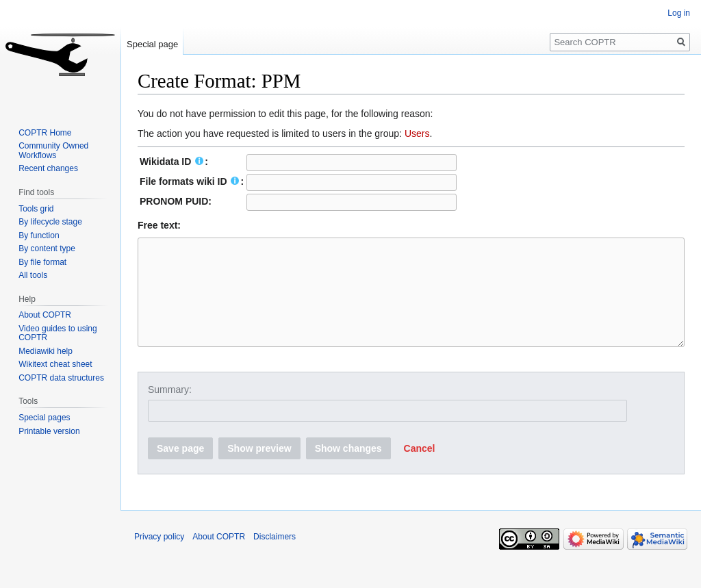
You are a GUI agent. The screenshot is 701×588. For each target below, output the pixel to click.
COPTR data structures (61, 378)
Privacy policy (159, 557)
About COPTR (45, 315)
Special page (152, 44)
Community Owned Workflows (53, 151)
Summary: (170, 410)
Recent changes (48, 168)
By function (39, 235)
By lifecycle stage (50, 222)
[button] (420, 469)
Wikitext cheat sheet (55, 364)
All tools (33, 275)
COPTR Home (45, 133)
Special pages (44, 418)
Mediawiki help (46, 351)
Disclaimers (275, 557)
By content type (47, 248)
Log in (679, 13)
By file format (42, 262)
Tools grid (36, 209)
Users (417, 133)
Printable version (49, 431)
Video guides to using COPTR (58, 333)
